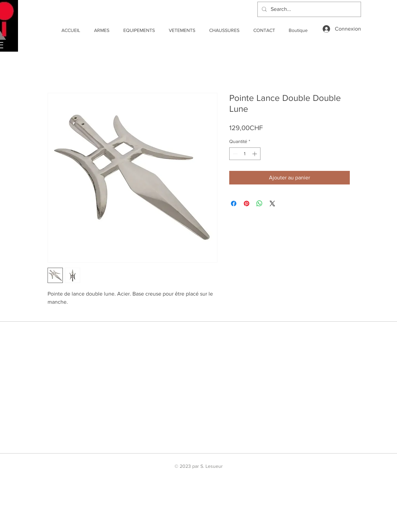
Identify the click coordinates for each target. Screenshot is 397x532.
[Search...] (309, 9)
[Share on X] (272, 203)
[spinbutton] (245, 154)
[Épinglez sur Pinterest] (247, 203)
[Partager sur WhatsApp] (259, 203)
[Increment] (255, 154)
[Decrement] (234, 154)
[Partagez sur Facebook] (234, 203)
